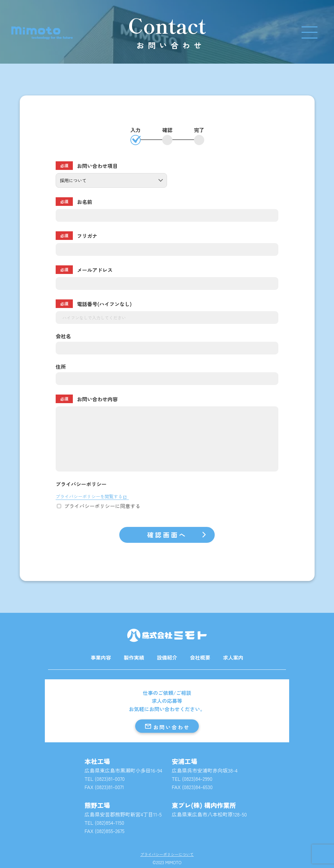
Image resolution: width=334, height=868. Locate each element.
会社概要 (200, 657)
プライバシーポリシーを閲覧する (89, 496)
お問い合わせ (167, 727)
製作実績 (134, 657)
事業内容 (101, 657)
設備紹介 (167, 657)
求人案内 (233, 657)
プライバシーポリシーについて (167, 855)
